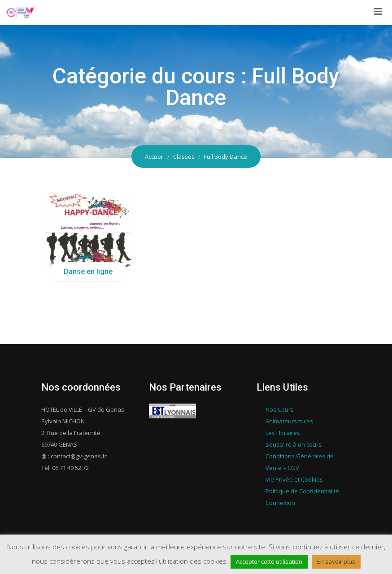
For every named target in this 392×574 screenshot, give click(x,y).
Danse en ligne (88, 272)
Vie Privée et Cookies (294, 479)
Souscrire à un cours (294, 444)
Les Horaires (283, 433)
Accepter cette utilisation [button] (269, 561)
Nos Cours (280, 409)
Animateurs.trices (289, 421)
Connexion (280, 503)
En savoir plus (336, 561)
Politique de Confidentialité (302, 491)
